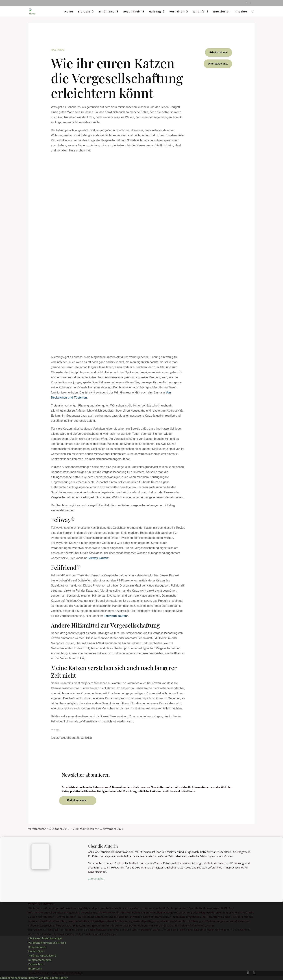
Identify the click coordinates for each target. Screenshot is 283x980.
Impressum (35, 969)
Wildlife (199, 12)
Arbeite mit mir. (219, 52)
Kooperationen (37, 947)
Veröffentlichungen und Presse (47, 943)
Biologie (84, 12)
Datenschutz (36, 964)
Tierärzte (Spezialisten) (42, 956)
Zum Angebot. (97, 879)
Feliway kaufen (98, 558)
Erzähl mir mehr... (78, 800)
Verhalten (177, 12)
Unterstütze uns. (218, 64)
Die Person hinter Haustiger (45, 938)
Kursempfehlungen (40, 960)
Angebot (241, 12)
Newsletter (221, 12)
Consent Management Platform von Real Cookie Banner (34, 978)
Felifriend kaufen (115, 616)
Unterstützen (36, 951)
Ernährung (107, 12)
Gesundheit (132, 12)
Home (69, 12)
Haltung (155, 12)
